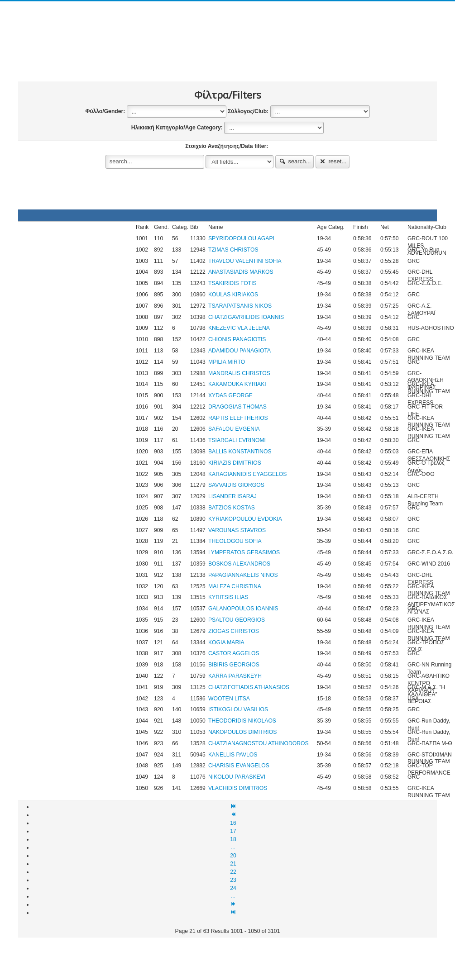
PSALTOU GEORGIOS (237, 620)
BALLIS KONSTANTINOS (240, 452)
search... (295, 161)
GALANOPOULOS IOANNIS (243, 609)
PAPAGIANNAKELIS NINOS (243, 575)
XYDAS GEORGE (230, 395)
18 (233, 839)
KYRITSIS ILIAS (228, 597)
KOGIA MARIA (226, 642)
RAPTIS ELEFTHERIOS (238, 418)
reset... (333, 161)
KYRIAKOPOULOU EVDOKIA (245, 519)
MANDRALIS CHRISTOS (239, 373)
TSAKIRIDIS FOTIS (232, 283)
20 (233, 856)
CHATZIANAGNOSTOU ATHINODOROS (259, 743)
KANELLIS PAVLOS (233, 755)
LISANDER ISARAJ (232, 496)
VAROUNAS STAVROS (237, 530)
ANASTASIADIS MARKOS (241, 272)
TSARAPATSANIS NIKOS (240, 306)
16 (233, 823)
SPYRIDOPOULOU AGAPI (241, 238)
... (233, 847)
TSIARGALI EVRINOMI (237, 440)
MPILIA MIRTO (227, 362)
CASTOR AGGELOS (234, 653)
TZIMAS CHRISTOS (233, 250)
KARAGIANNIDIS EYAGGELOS (247, 474)
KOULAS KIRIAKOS (233, 295)
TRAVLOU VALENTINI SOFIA (245, 261)
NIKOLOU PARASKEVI (237, 777)
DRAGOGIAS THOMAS (237, 407)
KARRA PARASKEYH (235, 676)
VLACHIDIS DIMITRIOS (238, 788)
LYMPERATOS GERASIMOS (244, 552)
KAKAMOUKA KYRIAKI (237, 384)
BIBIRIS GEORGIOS (234, 665)
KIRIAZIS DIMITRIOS (235, 463)
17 (233, 831)
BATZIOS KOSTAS (232, 508)
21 (233, 864)
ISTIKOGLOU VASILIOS (238, 709)
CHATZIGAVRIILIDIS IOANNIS (246, 317)
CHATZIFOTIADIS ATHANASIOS (249, 687)
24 (233, 888)
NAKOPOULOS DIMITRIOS (242, 732)
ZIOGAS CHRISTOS (234, 631)
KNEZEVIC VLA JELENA (239, 328)
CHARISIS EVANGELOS (239, 766)
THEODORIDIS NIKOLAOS (242, 721)
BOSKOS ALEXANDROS (239, 564)
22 (233, 872)
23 (233, 880)
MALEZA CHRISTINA (235, 586)
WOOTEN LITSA (229, 699)
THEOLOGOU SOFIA (235, 541)
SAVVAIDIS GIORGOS (236, 485)
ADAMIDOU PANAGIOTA (239, 351)
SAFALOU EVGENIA (234, 429)
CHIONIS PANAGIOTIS (237, 339)
